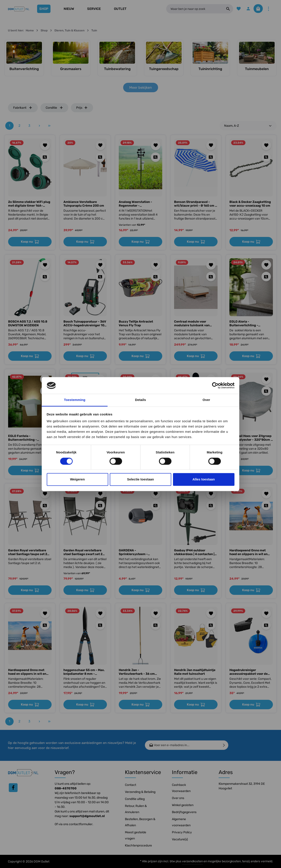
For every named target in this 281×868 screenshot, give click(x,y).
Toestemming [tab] (75, 400)
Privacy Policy (182, 832)
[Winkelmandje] (256, 9)
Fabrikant (23, 108)
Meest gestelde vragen (136, 835)
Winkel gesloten (183, 805)
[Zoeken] (223, 9)
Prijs (82, 108)
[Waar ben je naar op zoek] (192, 9)
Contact (131, 785)
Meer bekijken (141, 88)
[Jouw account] (244, 9)
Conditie (54, 108)
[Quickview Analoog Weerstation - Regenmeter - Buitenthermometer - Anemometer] (156, 157)
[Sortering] (248, 126)
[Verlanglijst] (234, 9)
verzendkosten (192, 861)
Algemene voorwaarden (181, 822)
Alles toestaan (204, 479)
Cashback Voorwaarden (181, 788)
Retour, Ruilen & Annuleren (136, 809)
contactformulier (81, 824)
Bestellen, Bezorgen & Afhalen (140, 822)
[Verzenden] (224, 745)
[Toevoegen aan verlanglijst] (45, 145)
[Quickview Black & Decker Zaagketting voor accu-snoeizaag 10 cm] (266, 157)
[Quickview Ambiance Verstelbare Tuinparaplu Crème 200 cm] (100, 157)
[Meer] (268, 9)
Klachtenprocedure (138, 845)
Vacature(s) (180, 839)
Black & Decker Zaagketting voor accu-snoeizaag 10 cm (250, 204)
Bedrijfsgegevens (184, 812)
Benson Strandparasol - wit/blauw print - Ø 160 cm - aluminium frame (195, 204)
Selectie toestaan (141, 479)
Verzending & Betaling (140, 792)
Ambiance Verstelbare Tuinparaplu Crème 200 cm (84, 204)
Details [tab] (140, 400)
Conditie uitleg (135, 799)
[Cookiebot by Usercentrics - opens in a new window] (215, 385)
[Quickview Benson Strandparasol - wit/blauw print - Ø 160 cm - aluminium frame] (211, 157)
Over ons (178, 798)
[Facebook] (13, 788)
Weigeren (77, 479)
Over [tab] (206, 400)
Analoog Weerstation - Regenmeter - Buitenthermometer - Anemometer (135, 204)
